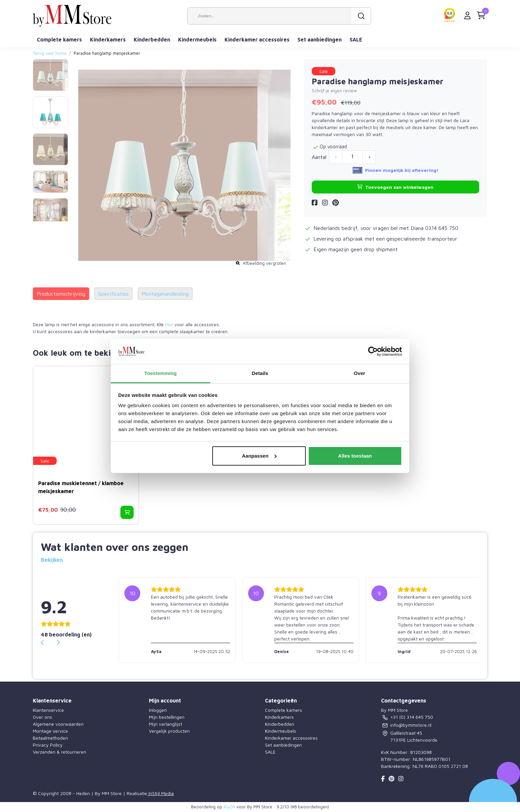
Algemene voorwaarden (58, 724)
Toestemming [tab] (161, 373)
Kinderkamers (108, 39)
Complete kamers (59, 39)
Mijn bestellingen (167, 717)
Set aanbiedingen (320, 39)
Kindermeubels (197, 39)
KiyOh (229, 807)
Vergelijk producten (169, 731)
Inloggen (158, 710)
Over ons (42, 717)
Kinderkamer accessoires (257, 39)
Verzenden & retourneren (60, 752)
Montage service (50, 731)
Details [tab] (260, 373)
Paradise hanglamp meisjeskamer (107, 53)
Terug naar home (50, 53)
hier (169, 324)
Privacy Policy (48, 745)
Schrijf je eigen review (334, 91)
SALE (356, 39)
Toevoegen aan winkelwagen (395, 187)
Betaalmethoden (50, 738)
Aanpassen (259, 456)
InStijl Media (161, 793)
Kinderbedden (152, 39)
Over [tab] (360, 373)
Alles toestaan (355, 456)
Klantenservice (48, 710)
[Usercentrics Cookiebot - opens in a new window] (373, 351)
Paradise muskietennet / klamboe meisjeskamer (81, 487)
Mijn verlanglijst (165, 724)
